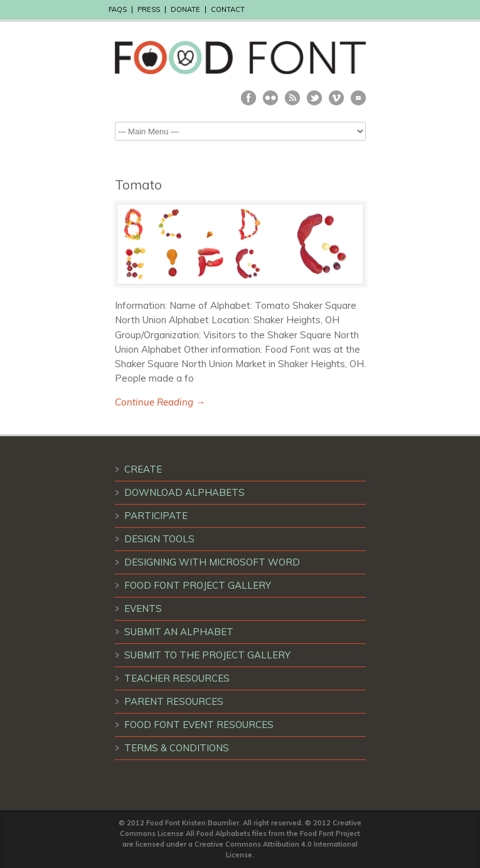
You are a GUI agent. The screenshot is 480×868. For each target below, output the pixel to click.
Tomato (138, 185)
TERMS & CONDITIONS (177, 748)
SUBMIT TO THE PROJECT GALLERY (207, 655)
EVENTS (143, 608)
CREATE (143, 469)
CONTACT (228, 10)
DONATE (185, 10)
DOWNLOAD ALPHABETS (184, 492)
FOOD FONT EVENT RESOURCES (199, 725)
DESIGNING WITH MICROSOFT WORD (212, 562)
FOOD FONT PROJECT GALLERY (198, 585)
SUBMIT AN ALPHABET (179, 632)
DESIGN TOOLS (159, 539)
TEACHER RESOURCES (177, 678)
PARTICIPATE (156, 516)
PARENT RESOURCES (174, 701)
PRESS (149, 10)
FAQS (118, 10)
